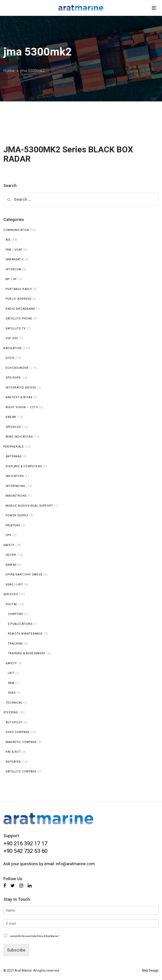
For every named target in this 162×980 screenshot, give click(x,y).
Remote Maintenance (26, 634)
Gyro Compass (17, 732)
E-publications (20, 624)
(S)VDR (11, 555)
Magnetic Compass (21, 742)
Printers (13, 525)
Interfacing (15, 486)
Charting (16, 614)
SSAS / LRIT (14, 585)
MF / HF (11, 279)
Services (11, 594)
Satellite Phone (19, 319)
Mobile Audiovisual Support (29, 506)
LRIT (11, 673)
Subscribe (16, 950)
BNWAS (11, 565)
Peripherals (13, 447)
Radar (11, 417)
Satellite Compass (21, 772)
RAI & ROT (13, 752)
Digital (11, 604)
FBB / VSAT (14, 250)
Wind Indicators (19, 437)
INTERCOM (14, 269)
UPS (9, 535)
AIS (8, 240)
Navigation (12, 348)
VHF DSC (12, 338)
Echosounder (17, 368)
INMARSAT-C (15, 259)
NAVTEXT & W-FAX (19, 397)
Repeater (13, 762)
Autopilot (14, 722)
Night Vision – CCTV (22, 407)
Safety (9, 545)
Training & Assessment (27, 653)
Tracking (16, 644)
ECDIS (10, 358)
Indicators (15, 476)
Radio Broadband (20, 309)
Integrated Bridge (21, 388)
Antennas (14, 456)
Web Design (150, 970)
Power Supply (17, 515)
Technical (14, 703)
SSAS (12, 693)
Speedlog (13, 427)
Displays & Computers (24, 466)
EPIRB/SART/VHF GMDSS (24, 575)
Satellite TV (16, 328)
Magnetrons (16, 496)
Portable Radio (19, 289)
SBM (11, 683)
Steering (11, 712)
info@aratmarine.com (75, 864)
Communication (16, 230)
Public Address (18, 299)
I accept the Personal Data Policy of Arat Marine (35, 936)
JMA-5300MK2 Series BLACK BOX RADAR (81, 144)
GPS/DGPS (13, 378)
